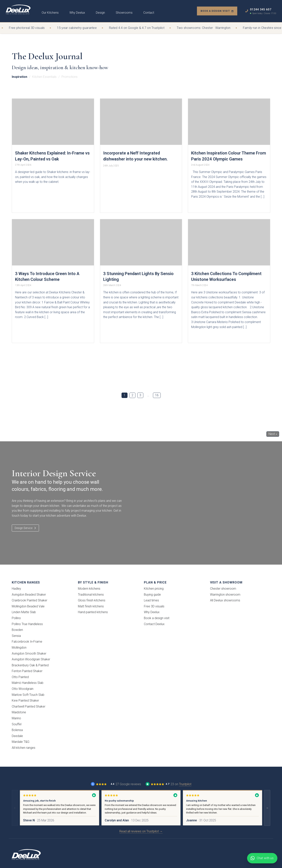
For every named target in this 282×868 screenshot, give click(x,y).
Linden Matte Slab (24, 612)
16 (157, 395)
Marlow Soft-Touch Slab (28, 695)
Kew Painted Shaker (25, 701)
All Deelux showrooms (225, 600)
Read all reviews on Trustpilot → (141, 831)
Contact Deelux (154, 624)
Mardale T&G (21, 742)
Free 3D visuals (154, 606)
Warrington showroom (225, 595)
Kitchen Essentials (44, 77)
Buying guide (152, 595)
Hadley (16, 589)
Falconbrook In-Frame (27, 642)
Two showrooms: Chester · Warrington (206, 28)
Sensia (16, 636)
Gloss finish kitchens (92, 600)
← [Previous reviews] (15, 808)
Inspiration (19, 77)
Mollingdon (19, 648)
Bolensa (17, 730)
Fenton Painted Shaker (27, 671)
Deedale (17, 736)
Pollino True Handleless (27, 624)
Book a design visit (217, 11)
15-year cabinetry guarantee (79, 28)
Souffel (17, 724)
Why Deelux (77, 13)
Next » (273, 434)
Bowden (17, 630)
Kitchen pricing (154, 589)
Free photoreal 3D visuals (29, 28)
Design (100, 13)
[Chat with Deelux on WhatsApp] (262, 858)
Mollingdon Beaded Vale (28, 606)
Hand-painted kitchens (93, 612)
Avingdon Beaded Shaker (29, 595)
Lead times (151, 600)
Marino (16, 718)
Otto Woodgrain (23, 689)
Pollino (16, 618)
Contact (149, 13)
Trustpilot (185, 784)
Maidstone (19, 712)
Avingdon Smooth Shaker (29, 654)
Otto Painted (20, 677)
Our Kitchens (50, 13)
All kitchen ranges (24, 748)
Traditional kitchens (91, 595)
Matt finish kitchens (91, 606)
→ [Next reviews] (267, 808)
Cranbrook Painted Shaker (30, 600)
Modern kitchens (89, 589)
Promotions (70, 77)
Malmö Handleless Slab (28, 683)
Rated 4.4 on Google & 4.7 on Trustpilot (139, 28)
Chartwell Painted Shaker (29, 706)
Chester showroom (223, 589)
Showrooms (124, 13)
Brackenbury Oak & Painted (30, 665)
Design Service (25, 528)
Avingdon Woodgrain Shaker (31, 659)
